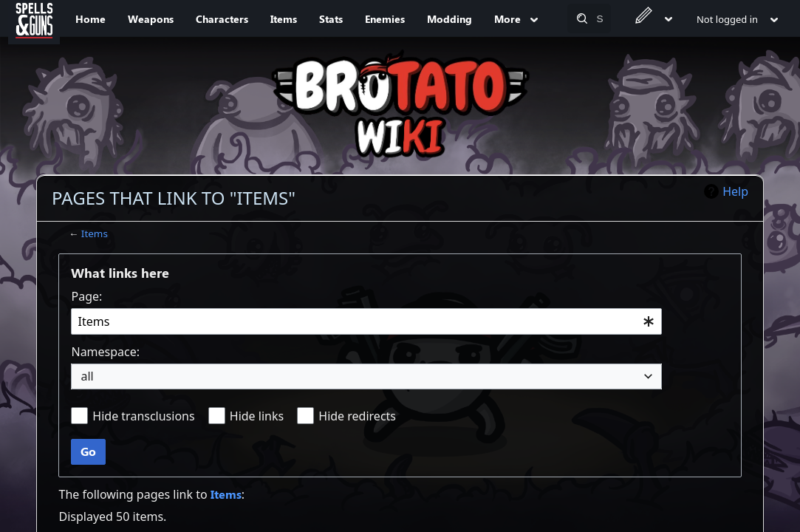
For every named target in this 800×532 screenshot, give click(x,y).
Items (95, 233)
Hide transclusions (143, 416)
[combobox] (366, 322)
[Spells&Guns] (34, 18)
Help (735, 191)
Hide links (257, 416)
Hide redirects (357, 416)
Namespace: (105, 352)
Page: (86, 296)
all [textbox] (87, 376)
